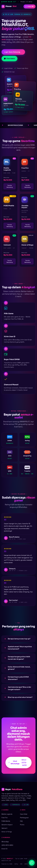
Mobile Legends (7, 814)
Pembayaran (24, 818)
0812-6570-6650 (7, 845)
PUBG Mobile (6, 821)
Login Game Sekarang (13, 52)
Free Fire (5, 818)
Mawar (9, 6)
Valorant (4, 828)
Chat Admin (9, 59)
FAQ (21, 821)
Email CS (4, 849)
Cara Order (24, 814)
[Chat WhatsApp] (32, 863)
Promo (22, 825)
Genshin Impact (7, 825)
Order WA (29, 6)
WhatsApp (5, 842)
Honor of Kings (7, 832)
